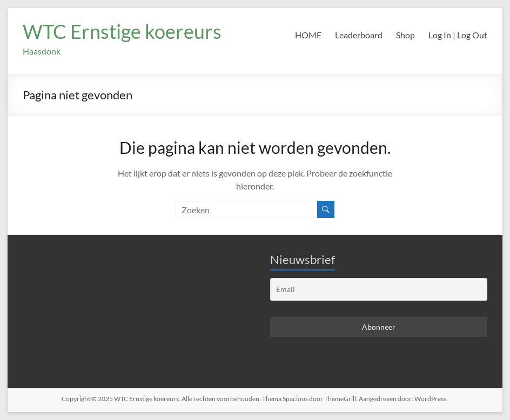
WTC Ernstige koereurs (122, 31)
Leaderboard (359, 35)
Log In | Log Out (458, 35)
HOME (308, 35)
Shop (405, 35)
